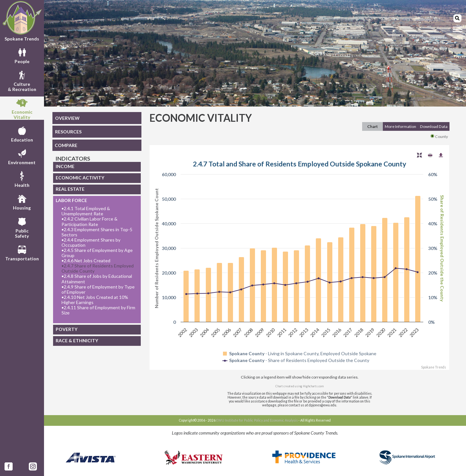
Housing (22, 201)
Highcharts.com (313, 386)
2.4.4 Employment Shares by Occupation (91, 243)
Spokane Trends (22, 21)
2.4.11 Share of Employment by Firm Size (98, 310)
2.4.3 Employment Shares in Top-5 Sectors (97, 232)
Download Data (434, 126)
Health (22, 179)
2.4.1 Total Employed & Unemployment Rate (86, 211)
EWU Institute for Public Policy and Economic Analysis (257, 420)
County (439, 136)
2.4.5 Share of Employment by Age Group (97, 253)
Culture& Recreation (22, 80)
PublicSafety (22, 227)
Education (22, 133)
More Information (400, 126)
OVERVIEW (67, 118)
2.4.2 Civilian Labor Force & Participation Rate (89, 221)
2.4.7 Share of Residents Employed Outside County (98, 268)
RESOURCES (68, 132)
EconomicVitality (22, 108)
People (22, 55)
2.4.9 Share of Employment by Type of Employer (98, 289)
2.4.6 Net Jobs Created (86, 261)
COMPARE (66, 145)
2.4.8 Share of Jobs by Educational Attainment (97, 279)
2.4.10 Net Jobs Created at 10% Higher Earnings (95, 300)
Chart (372, 126)
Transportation (22, 252)
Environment (22, 156)
